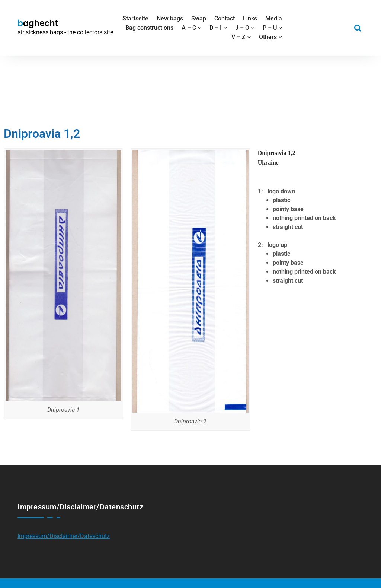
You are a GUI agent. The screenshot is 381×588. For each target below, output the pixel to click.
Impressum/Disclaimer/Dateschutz (64, 536)
